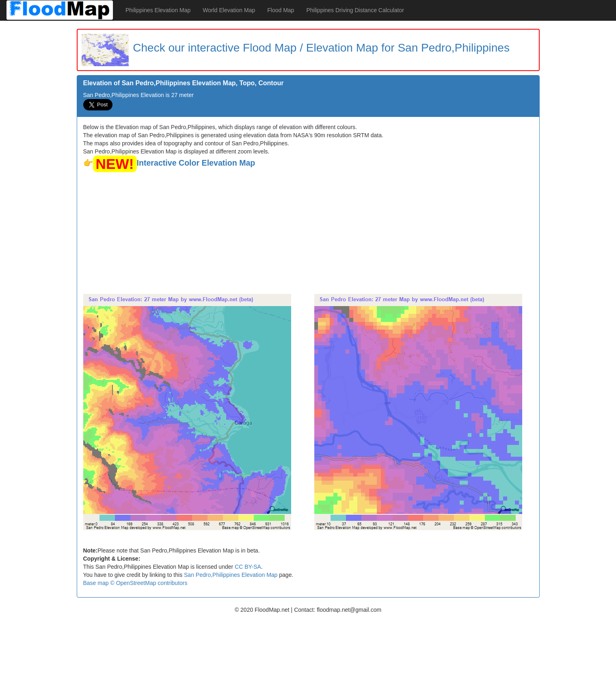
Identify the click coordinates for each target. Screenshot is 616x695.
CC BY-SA (248, 567)
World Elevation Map (229, 10)
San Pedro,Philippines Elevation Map (231, 575)
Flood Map (281, 10)
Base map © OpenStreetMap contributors (135, 583)
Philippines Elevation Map (158, 10)
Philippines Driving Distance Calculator (355, 10)
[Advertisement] (308, 233)
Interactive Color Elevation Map (196, 163)
